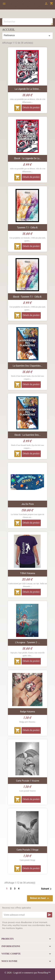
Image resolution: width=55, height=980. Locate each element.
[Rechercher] (27, 22)
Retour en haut (40, 898)
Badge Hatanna (27, 712)
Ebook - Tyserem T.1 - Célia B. (27, 297)
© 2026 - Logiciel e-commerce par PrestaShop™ (28, 973)
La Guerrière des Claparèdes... (28, 366)
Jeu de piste (28, 504)
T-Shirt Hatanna (28, 573)
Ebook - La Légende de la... (28, 158)
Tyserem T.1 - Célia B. (27, 227)
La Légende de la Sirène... (28, 89)
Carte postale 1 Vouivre (28, 781)
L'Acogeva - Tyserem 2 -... (27, 642)
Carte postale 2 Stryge (27, 850)
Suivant (47, 889)
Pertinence (27, 36)
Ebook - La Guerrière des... (27, 435)
